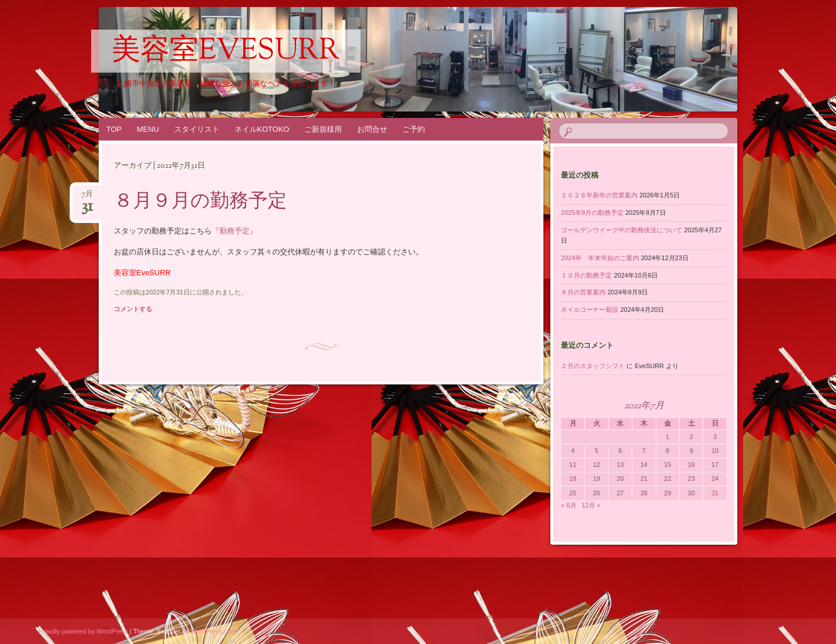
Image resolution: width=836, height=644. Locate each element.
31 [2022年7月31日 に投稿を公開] (715, 493)
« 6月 (568, 505)
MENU (148, 129)
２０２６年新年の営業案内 (599, 195)
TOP (114, 129)
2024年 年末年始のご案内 (600, 258)
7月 (87, 198)
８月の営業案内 (583, 292)
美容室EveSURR (226, 52)
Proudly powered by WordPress (83, 631)
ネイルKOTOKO (262, 129)
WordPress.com (213, 631)
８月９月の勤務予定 (200, 202)
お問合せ (372, 129)
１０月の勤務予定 (586, 275)
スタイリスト (197, 129)
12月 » (591, 505)
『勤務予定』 (235, 231)
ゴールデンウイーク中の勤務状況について (621, 230)
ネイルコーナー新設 (590, 310)
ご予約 (414, 129)
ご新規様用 (323, 129)
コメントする (133, 309)
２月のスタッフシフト (593, 366)
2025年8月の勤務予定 (592, 213)
